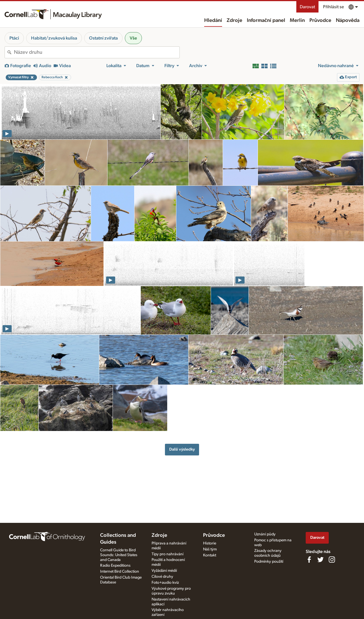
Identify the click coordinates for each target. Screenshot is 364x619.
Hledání (213, 20)
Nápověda (348, 20)
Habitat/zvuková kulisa (54, 38)
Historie (210, 543)
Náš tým (210, 549)
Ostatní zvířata (103, 38)
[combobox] (97, 52)
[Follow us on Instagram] (332, 560)
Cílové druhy (162, 577)
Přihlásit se (333, 7)
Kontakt (210, 555)
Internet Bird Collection (120, 571)
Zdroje (234, 20)
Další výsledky (182, 449)
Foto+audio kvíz (165, 583)
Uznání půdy (265, 534)
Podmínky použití (269, 562)
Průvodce (320, 20)
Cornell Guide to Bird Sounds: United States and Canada (119, 555)
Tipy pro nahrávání (167, 554)
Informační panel (266, 20)
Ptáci (14, 38)
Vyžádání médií (164, 571)
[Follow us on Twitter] (320, 560)
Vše (133, 38)
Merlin (297, 20)
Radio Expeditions (115, 566)
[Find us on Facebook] (309, 560)
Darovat (307, 7)
